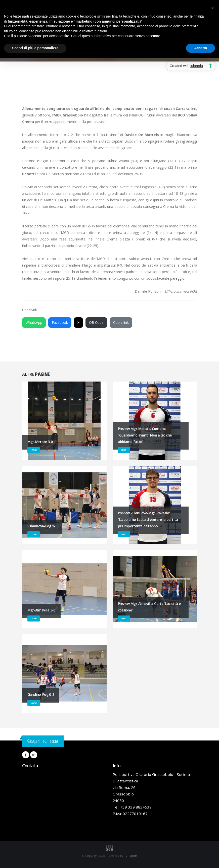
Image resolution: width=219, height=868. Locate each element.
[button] (212, 8)
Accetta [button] (201, 48)
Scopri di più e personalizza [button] (35, 48)
